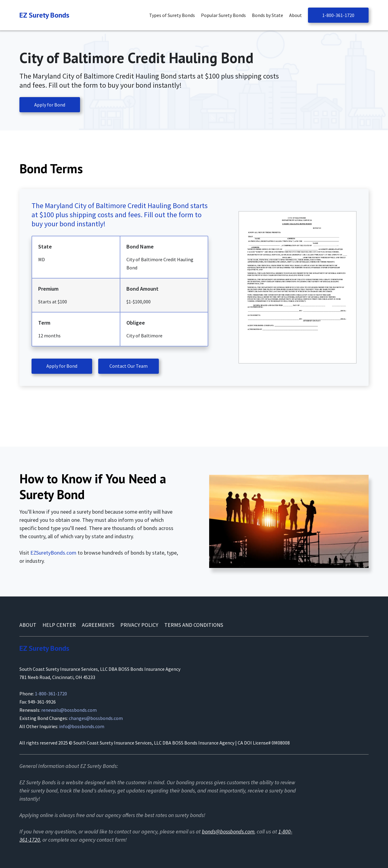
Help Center (59, 625)
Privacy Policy (139, 625)
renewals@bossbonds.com (69, 710)
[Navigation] (44, 15)
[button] (174, 15)
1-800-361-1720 (338, 15)
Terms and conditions (194, 625)
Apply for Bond (50, 105)
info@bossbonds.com (82, 726)
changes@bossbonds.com (96, 718)
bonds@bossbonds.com (228, 831)
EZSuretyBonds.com (53, 553)
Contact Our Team (129, 366)
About (28, 625)
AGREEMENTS (98, 625)
